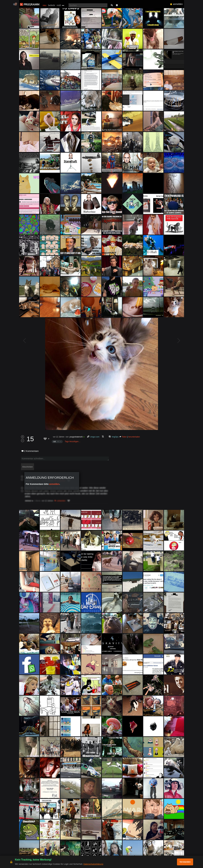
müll (59, 5)
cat (55, 442)
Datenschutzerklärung (93, 864)
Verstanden (185, 862)
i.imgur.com (95, 437)
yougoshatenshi (76, 437)
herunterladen (134, 437)
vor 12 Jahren (59, 437)
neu (45, 5)
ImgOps (115, 437)
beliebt (52, 5)
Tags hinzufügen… (73, 442)
